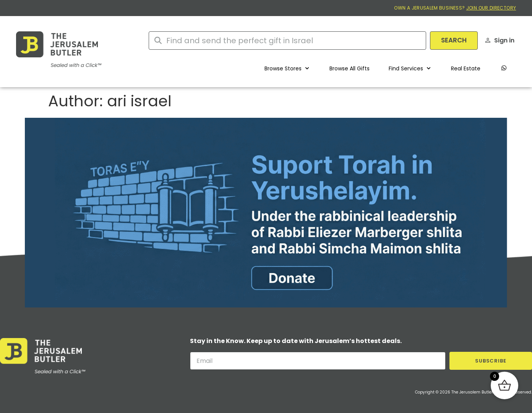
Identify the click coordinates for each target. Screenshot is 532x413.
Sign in (504, 40)
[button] (287, 68)
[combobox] (287, 41)
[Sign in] (488, 40)
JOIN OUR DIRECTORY (491, 8)
